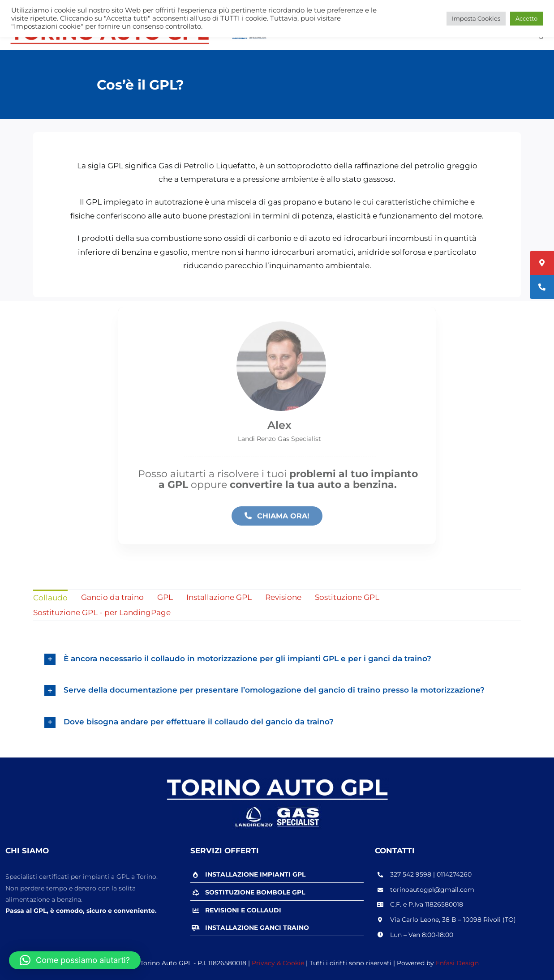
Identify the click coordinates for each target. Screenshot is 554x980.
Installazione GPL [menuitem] (219, 597)
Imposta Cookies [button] (476, 18)
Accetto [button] (526, 18)
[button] (75, 960)
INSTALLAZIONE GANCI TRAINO (257, 928)
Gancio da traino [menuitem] (112, 597)
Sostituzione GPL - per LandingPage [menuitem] (102, 612)
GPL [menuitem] (165, 597)
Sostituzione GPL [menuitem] (347, 597)
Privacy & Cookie (278, 963)
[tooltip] (542, 263)
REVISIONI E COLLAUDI (243, 910)
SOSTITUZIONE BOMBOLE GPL (255, 892)
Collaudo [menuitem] (50, 598)
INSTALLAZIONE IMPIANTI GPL (255, 874)
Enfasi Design (457, 963)
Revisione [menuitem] (283, 597)
